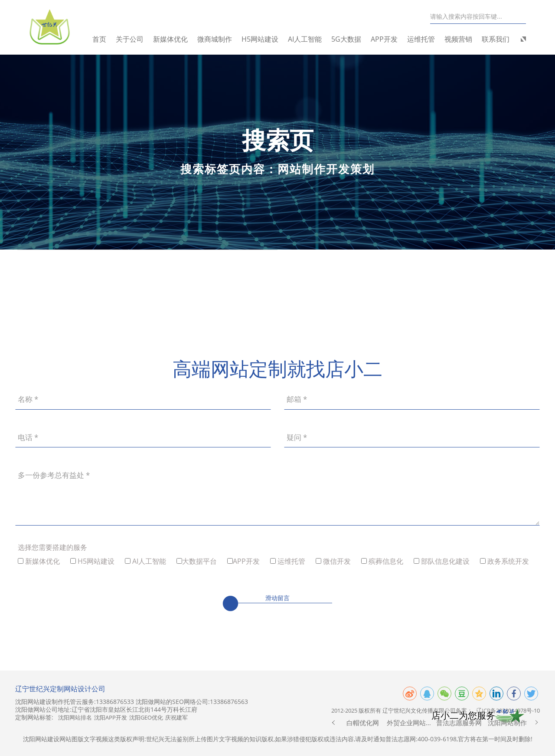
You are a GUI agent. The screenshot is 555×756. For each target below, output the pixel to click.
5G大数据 (349, 39)
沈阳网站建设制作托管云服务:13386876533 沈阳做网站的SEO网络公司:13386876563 (132, 702)
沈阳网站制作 (507, 723)
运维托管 (424, 39)
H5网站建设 (263, 39)
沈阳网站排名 (75, 717)
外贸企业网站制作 (411, 723)
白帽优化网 (363, 723)
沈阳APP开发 (111, 717)
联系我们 (499, 39)
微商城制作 (218, 39)
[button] (333, 723)
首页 (102, 39)
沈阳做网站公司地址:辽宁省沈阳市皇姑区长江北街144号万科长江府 (106, 710)
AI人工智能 (308, 39)
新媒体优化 (173, 39)
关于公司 (133, 39)
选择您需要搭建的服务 (52, 547)
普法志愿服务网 (459, 723)
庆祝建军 (176, 717)
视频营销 (461, 39)
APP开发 (387, 39)
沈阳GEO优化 (146, 717)
